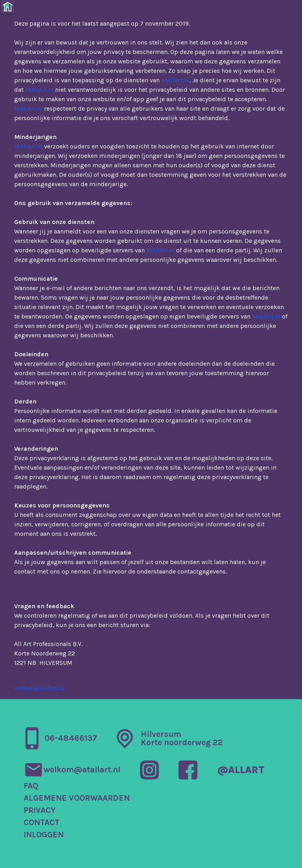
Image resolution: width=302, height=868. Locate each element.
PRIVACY (40, 810)
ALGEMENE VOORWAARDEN (77, 798)
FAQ (31, 786)
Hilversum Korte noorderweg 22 (182, 738)
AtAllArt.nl (175, 80)
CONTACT (41, 823)
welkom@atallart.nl (39, 688)
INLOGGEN (44, 835)
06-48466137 (71, 738)
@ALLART (241, 770)
